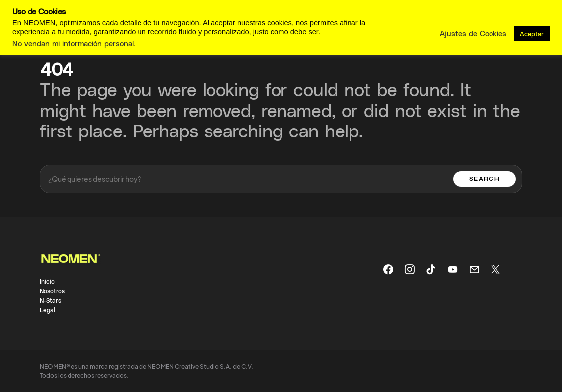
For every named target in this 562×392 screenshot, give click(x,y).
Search (485, 179)
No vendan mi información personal (73, 43)
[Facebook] (388, 269)
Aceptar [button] (532, 33)
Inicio (47, 281)
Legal (47, 310)
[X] (495, 269)
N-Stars (50, 300)
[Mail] (474, 269)
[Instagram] (410, 269)
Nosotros (52, 291)
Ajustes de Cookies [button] (473, 33)
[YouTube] (453, 269)
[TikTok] (431, 269)
